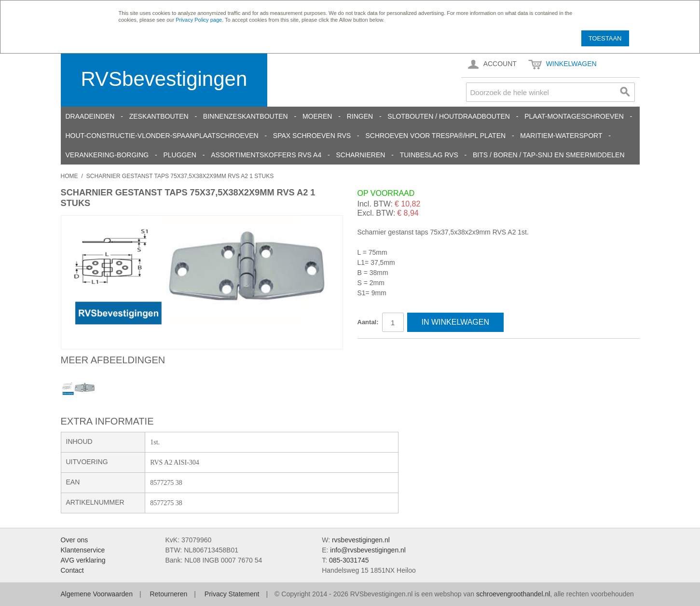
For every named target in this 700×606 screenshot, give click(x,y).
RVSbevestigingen (164, 79)
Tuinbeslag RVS (429, 155)
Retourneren (168, 594)
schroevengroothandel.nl (513, 594)
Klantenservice (83, 550)
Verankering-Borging (107, 155)
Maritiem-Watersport (561, 136)
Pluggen (179, 155)
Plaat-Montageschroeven (574, 116)
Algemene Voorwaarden (97, 594)
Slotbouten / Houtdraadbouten (449, 116)
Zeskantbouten (159, 116)
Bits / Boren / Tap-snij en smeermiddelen (549, 155)
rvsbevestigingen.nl (361, 540)
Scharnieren (360, 155)
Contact (72, 570)
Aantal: (368, 322)
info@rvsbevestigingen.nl (368, 550)
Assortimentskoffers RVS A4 (266, 155)
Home (69, 176)
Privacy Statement (232, 594)
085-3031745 (349, 560)
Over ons (75, 540)
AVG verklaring (83, 560)
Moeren (317, 116)
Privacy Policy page (199, 20)
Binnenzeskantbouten (246, 116)
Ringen (360, 116)
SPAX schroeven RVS (312, 136)
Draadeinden (90, 116)
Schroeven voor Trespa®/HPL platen (435, 136)
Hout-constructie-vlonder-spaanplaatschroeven (162, 136)
